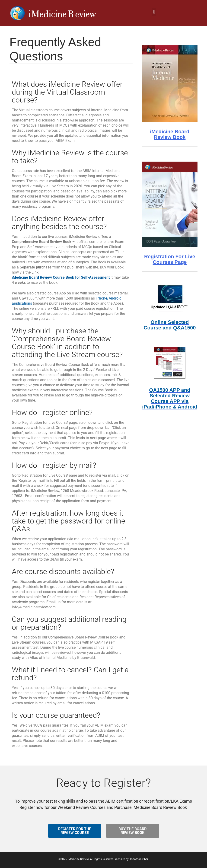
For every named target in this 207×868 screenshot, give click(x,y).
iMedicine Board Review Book (170, 134)
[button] (154, 12)
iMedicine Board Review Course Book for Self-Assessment (61, 277)
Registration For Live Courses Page (170, 259)
